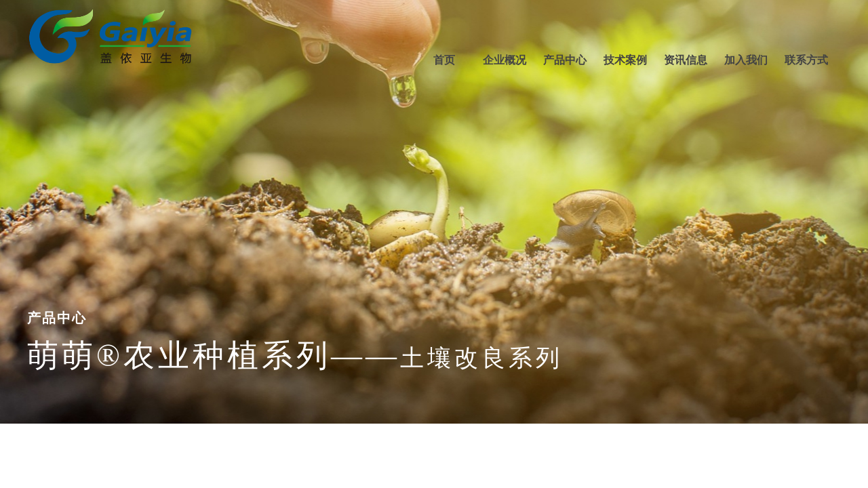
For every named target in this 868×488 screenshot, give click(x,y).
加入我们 (746, 60)
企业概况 (505, 60)
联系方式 (806, 60)
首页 (444, 60)
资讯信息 (686, 60)
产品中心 (565, 60)
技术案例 (625, 60)
